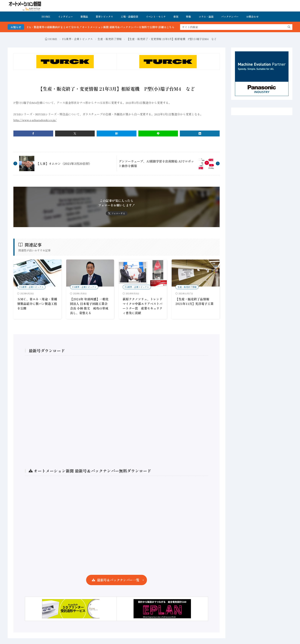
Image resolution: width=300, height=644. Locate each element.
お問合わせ (252, 17)
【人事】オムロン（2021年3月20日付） (64, 163)
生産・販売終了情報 (110, 39)
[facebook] (33, 133)
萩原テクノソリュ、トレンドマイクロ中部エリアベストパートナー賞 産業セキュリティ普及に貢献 (143, 306)
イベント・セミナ (156, 17)
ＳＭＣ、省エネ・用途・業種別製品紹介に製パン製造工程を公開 (37, 304)
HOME (46, 17)
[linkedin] (200, 133)
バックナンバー (230, 17)
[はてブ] (117, 133)
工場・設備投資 (129, 17)
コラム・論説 (206, 17)
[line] (158, 133)
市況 (176, 17)
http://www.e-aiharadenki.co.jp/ (35, 120)
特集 (188, 17)
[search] (289, 27)
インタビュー (65, 17)
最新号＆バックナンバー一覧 (118, 580)
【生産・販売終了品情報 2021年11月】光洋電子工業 (194, 301)
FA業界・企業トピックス (77, 39)
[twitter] (75, 133)
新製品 (84, 17)
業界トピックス (104, 17)
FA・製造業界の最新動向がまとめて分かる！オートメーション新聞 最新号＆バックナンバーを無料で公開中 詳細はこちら (110, 27)
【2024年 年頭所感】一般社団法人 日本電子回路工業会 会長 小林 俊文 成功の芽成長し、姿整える (90, 306)
